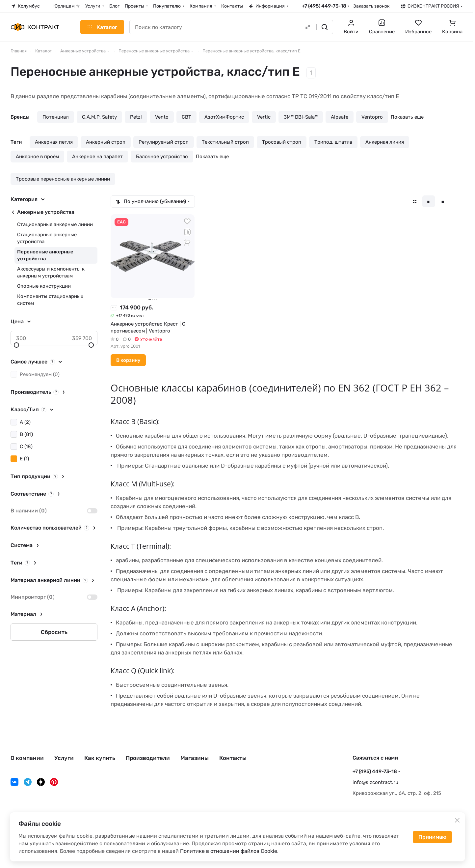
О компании (27, 758)
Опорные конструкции (44, 286)
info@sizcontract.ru (375, 782)
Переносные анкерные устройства (45, 255)
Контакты (233, 758)
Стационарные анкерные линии (55, 224)
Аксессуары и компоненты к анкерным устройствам (51, 272)
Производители (148, 758)
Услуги (64, 758)
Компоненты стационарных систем (50, 300)
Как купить (100, 758)
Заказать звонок (371, 6)
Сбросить (54, 632)
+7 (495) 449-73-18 (324, 6)
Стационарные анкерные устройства (47, 238)
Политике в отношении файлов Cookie (229, 851)
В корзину (128, 360)
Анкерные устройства (46, 212)
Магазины (195, 758)
